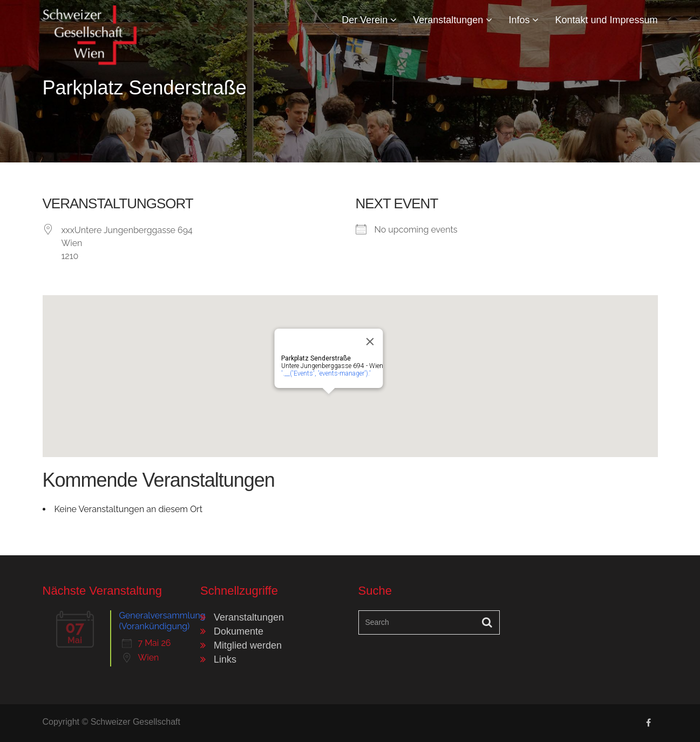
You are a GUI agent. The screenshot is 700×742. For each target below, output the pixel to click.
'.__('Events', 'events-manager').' (325, 373)
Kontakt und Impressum (606, 20)
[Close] (370, 342)
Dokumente (239, 631)
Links (225, 659)
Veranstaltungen (453, 20)
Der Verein (369, 20)
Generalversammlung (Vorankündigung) (162, 621)
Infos (524, 20)
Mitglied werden (248, 645)
